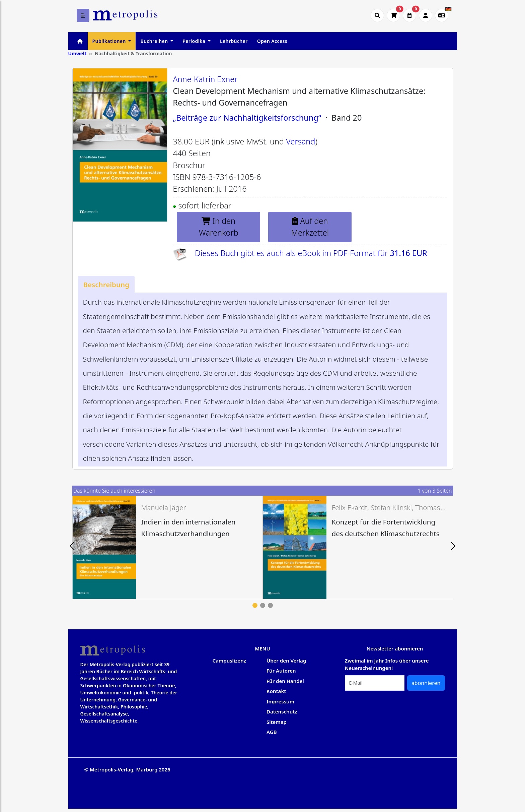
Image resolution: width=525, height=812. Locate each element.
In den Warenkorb (219, 227)
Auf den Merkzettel (310, 227)
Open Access (272, 41)
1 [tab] (255, 605)
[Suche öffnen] (377, 15)
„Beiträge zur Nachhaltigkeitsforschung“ (247, 118)
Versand (301, 141)
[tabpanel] (168, 547)
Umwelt (78, 53)
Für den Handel (285, 681)
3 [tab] (270, 605)
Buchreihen (155, 41)
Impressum (280, 701)
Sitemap (277, 722)
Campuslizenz (229, 661)
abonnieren (426, 683)
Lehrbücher (234, 41)
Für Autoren (281, 671)
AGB (272, 732)
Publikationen (110, 41)
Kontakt (276, 691)
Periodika (195, 41)
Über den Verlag (286, 661)
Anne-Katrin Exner (205, 79)
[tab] (106, 284)
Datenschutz (282, 711)
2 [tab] (263, 605)
